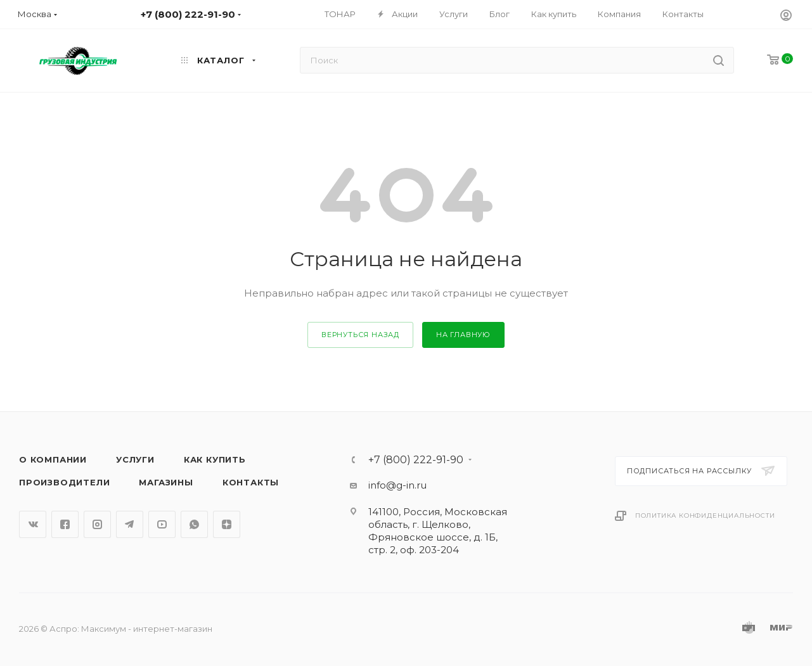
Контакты (251, 482)
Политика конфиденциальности (705, 516)
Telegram (130, 524)
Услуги (135, 459)
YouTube (162, 524)
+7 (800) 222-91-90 (416, 460)
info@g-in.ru (397, 485)
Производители (64, 482)
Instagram (97, 524)
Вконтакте (33, 524)
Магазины (166, 482)
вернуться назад (360, 335)
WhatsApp (194, 524)
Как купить (215, 459)
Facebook (65, 524)
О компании (53, 459)
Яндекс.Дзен (227, 524)
